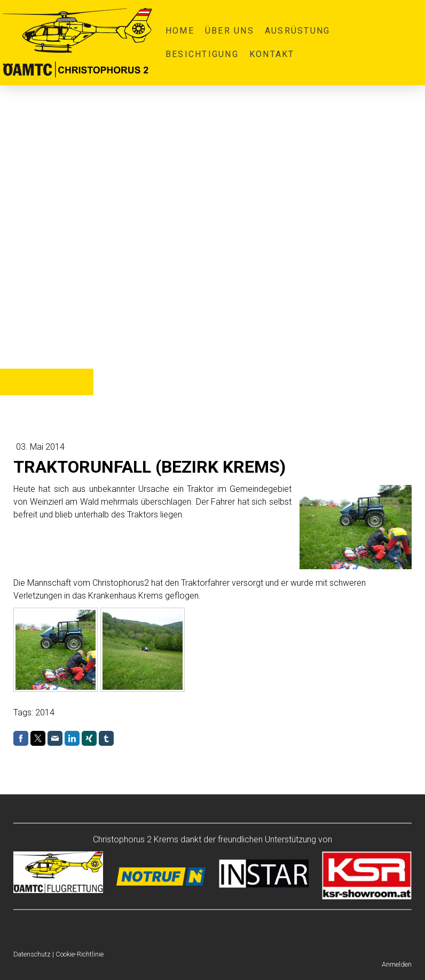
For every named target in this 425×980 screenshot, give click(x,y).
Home (180, 31)
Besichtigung (202, 54)
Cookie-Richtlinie (80, 954)
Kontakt (272, 54)
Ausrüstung (297, 31)
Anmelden (397, 964)
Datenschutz (32, 954)
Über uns (230, 31)
